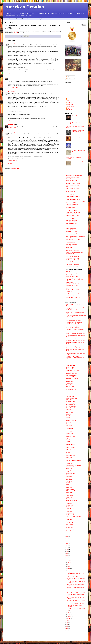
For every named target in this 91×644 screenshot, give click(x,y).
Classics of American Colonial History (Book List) (76, 193)
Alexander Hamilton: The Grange (72, 364)
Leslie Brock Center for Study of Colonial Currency (76, 236)
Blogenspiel (68, 417)
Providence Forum (70, 291)
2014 (67, 559)
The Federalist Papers (70, 261)
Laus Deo (73, 144)
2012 (67, 623)
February (69, 616)
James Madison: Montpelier (71, 375)
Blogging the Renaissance (71, 421)
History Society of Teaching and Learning (74, 284)
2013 (67, 621)
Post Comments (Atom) (15, 168)
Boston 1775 (68, 422)
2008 (67, 630)
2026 (67, 536)
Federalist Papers (69, 209)
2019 (67, 550)
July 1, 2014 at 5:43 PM (13, 120)
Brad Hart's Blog (69, 424)
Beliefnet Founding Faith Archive (72, 187)
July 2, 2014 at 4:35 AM (13, 128)
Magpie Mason (70, 104)
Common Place (69, 430)
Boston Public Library (70, 190)
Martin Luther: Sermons (71, 243)
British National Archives (71, 192)
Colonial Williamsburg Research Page (73, 200)
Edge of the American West (71, 438)
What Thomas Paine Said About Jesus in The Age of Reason (78, 131)
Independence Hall (70, 372)
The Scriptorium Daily (70, 513)
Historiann (68, 446)
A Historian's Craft (70, 400)
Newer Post (8, 166)
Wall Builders (69, 299)
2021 (67, 546)
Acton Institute (69, 272)
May (68, 611)
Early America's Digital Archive (72, 204)
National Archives (69, 247)
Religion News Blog (70, 492)
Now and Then (69, 468)
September (70, 566)
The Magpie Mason (70, 512)
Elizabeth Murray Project (71, 208)
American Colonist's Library (71, 179)
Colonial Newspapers (70, 198)
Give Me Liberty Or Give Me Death (73, 168)
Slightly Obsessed (69, 496)
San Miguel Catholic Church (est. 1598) (74, 348)
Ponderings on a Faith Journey (72, 478)
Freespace (68, 441)
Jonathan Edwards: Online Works (72, 230)
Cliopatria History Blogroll (71, 195)
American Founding (70, 403)
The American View (70, 296)
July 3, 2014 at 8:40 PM (13, 161)
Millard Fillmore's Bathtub (71, 462)
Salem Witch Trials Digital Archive (73, 257)
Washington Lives (69, 528)
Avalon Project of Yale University (72, 185)
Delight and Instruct (70, 433)
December (69, 561)
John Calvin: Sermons (70, 225)
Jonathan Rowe (11, 77)
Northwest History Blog (71, 467)
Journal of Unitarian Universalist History (74, 235)
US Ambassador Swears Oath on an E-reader (76, 604)
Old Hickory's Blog (70, 470)
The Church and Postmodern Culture (73, 502)
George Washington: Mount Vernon (73, 370)
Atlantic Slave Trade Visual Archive (73, 184)
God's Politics (69, 443)
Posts (67, 76)
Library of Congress (70, 238)
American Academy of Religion (72, 273)
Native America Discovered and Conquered (74, 465)
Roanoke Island (69, 385)
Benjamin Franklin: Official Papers (73, 188)
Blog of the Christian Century (72, 416)
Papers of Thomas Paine (71, 249)
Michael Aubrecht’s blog (71, 395)
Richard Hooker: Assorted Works (72, 255)
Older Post (59, 166)
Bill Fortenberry (12, 43)
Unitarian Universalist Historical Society (74, 297)
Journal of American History (71, 233)
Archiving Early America (71, 182)
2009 (67, 628)
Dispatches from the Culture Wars (72, 435)
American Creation (25, 7)
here (55, 31)
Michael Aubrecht (71, 106)
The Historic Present (70, 507)
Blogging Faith (69, 419)
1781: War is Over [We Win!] (77, 161)
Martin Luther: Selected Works (72, 241)
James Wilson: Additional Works (72, 220)
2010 (67, 626)
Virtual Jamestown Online (71, 390)
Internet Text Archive (70, 217)
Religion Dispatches (70, 489)
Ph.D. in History (69, 476)
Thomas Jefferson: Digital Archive (73, 265)
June (68, 572)
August (69, 568)
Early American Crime (70, 437)
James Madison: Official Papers (72, 219)
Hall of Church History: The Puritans (73, 214)
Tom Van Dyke (70, 110)
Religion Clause (69, 488)
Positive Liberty (69, 480)
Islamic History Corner (70, 456)
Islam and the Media (70, 454)
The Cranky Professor (70, 505)
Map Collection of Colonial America (73, 239)
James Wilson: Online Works (72, 222)
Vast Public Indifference (71, 523)
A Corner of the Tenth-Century (72, 398)
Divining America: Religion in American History (75, 203)
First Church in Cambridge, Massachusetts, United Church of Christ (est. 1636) (76, 326)
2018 (67, 551)
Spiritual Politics (69, 497)
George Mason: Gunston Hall (72, 369)
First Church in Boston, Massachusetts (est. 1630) (75, 321)
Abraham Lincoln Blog (70, 401)
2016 (67, 555)
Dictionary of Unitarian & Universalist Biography (75, 201)
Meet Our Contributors (14, 19)
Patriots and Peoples (70, 475)
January (69, 618)
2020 (67, 548)
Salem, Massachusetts (70, 386)
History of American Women (72, 451)
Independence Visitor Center (71, 374)
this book (16, 33)
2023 (67, 542)
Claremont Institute (70, 282)
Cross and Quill (69, 432)
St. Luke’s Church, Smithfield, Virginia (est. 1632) (76, 352)
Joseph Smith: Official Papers (72, 231)
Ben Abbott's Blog (70, 411)
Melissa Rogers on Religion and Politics (74, 461)
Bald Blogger (69, 409)
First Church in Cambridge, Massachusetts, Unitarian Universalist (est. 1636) (74, 323)
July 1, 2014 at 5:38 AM (13, 73)
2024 (67, 540)
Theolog (68, 518)
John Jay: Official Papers (71, 227)
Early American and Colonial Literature (74, 206)
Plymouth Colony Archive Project (72, 251)
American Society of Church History (73, 278)
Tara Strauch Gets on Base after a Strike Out (76, 587)
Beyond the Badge (70, 413)
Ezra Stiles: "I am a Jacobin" (73, 577)
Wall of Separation (70, 526)
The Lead (68, 510)
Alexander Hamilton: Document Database (74, 176)
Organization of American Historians (73, 290)
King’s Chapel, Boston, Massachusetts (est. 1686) (75, 341)
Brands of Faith (69, 425)
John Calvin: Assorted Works (72, 223)
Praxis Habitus (69, 481)
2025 (67, 538)
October (69, 564)
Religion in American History (72, 491)
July (68, 570)
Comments (68, 79)
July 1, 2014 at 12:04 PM (13, 87)
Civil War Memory (70, 429)
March (69, 615)
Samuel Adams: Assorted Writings (73, 258)
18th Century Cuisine (70, 397)
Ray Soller (69, 108)
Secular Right (69, 494)
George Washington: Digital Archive (73, 211)
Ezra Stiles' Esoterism (71, 591)
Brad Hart (69, 99)
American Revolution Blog (71, 408)
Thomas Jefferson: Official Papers (72, 266)
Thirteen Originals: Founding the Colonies (74, 263)
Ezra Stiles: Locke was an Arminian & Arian (76, 589)
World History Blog (70, 529)
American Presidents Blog (71, 406)
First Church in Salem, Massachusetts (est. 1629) (75, 329)
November (70, 563)
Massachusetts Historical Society (72, 285)
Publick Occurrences (70, 483)
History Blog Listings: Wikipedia (72, 216)
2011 (67, 624)
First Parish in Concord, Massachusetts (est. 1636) (76, 334)
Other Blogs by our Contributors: (43, 19)
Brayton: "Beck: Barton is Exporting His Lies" (76, 593)
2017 (67, 553)
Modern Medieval (69, 464)
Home (6, 19)
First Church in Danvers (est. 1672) (73, 328)
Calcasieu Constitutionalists (71, 427)
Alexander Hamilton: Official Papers (73, 177)
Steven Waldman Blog (70, 499)
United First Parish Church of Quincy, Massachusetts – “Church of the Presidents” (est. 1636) (75, 357)
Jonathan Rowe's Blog (70, 457)
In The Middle (69, 453)
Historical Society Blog (70, 448)
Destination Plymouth (70, 367)
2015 (67, 557)
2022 (67, 544)
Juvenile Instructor (70, 459)
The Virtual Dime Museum (71, 515)
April (69, 613)
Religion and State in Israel (71, 486)
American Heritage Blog (71, 405)
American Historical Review (71, 180)
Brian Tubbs (70, 101)
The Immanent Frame (70, 508)
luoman (48, 638)
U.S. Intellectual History (71, 521)
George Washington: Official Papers (73, 212)
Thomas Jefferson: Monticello (72, 388)
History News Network (70, 449)
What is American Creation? (28, 19)
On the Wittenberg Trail (71, 473)
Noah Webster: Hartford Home (72, 378)
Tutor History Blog (70, 520)
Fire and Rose (69, 440)
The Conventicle (69, 504)
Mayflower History (70, 246)
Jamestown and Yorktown (71, 377)
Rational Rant (69, 484)
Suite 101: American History (71, 500)
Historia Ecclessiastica (70, 445)
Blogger (56, 638)
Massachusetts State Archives (72, 244)
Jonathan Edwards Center (71, 228)
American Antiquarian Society (72, 275)
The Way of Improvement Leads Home (73, 516)
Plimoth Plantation (70, 383)
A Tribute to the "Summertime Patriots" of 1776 (76, 608)
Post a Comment (10, 163)
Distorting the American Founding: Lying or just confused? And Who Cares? (76, 123)
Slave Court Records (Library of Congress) (74, 260)
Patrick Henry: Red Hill (71, 380)
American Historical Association (72, 276)
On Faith (68, 472)
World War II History (70, 531)
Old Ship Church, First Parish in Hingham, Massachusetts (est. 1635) (74, 346)
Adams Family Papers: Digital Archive (73, 174)
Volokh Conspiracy (70, 524)
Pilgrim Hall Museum (70, 382)
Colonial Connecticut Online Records (73, 196)
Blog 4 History (69, 414)
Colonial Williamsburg (70, 366)
